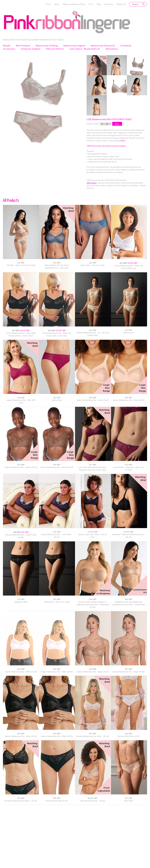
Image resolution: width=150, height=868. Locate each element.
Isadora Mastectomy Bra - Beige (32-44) (93, 672)
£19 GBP (57, 398)
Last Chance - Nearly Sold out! (85, 49)
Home (48, 4)
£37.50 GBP (129, 532)
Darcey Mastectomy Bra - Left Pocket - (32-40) (57, 536)
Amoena (101, 183)
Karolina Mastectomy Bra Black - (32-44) (21, 801)
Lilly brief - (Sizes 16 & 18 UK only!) (21, 265)
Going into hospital (30, 49)
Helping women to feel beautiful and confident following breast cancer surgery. (33, 40)
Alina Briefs (129, 801)
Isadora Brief (57, 400)
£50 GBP (93, 734)
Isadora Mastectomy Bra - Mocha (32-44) (21, 467)
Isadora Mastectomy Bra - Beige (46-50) (129, 672)
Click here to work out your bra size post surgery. (106, 146)
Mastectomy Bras (113, 183)
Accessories (9, 49)
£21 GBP (93, 263)
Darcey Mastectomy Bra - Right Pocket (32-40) (21, 536)
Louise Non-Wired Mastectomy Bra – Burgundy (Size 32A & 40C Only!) (93, 469)
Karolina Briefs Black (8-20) (57, 801)
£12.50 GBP (93, 532)
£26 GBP (129, 734)
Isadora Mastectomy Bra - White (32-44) (21, 672)
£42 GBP (93, 330)
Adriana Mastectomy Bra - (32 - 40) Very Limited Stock (93, 334)
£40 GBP (93, 398)
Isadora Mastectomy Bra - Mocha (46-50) (57, 467)
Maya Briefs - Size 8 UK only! (93, 265)
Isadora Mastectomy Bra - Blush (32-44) (93, 400)
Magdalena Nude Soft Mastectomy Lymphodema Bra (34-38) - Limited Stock (129, 603)
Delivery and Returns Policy (74, 4)
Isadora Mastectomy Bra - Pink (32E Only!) (21, 402)
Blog (99, 4)
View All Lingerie (121, 185)
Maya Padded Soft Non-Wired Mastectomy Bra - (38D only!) (57, 267)
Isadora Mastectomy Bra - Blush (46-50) (129, 400)
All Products (112, 49)
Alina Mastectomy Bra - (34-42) (93, 801)
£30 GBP (21, 398)
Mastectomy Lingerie (74, 46)
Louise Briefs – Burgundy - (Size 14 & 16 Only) (128, 469)
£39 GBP (57, 263)
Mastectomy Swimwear (103, 46)
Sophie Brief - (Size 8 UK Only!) (57, 602)
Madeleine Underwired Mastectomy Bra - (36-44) (128, 536)
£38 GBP (129, 599)
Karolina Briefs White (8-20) (129, 736)
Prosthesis (126, 46)
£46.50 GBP (93, 798)
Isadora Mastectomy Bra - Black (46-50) (57, 736)
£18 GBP (129, 465)
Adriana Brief (129, 333)
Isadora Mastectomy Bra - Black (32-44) (21, 736)
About (57, 4)
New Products (23, 46)
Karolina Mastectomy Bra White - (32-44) (93, 736)
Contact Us (109, 4)
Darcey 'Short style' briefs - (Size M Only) (93, 536)
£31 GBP (93, 465)
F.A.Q (91, 4)
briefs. (123, 140)
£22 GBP (129, 330)
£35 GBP (57, 532)
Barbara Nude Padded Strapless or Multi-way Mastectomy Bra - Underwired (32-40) (93, 605)
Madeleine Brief (21, 602)
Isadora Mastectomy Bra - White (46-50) (57, 672)
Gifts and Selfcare (55, 49)
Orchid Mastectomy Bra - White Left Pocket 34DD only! (128, 267)
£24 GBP (129, 798)
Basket (121, 4)
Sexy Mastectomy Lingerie (102, 185)
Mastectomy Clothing (47, 46)
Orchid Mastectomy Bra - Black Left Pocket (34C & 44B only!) (57, 335)
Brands (7, 46)
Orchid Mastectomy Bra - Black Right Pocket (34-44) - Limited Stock (21, 335)
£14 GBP (21, 263)
